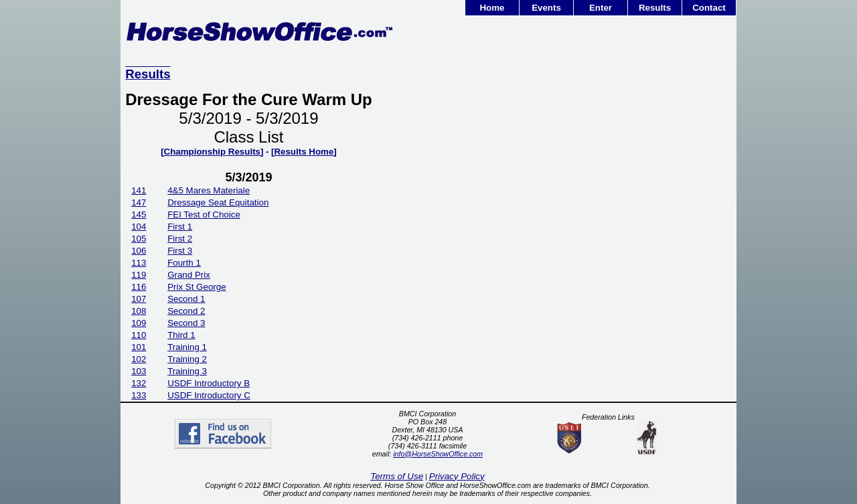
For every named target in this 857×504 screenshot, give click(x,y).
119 (139, 275)
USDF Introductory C (209, 395)
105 (139, 239)
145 (139, 215)
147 (139, 202)
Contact (709, 8)
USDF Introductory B (209, 383)
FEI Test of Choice (204, 215)
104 (139, 227)
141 (139, 190)
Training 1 (187, 347)
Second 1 (186, 299)
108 (139, 311)
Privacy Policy (457, 476)
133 (139, 395)
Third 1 (181, 335)
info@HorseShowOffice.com (438, 454)
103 (139, 371)
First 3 (180, 251)
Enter (601, 8)
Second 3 (186, 323)
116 (139, 287)
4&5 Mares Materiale (209, 190)
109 (139, 323)
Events (546, 8)
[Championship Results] (212, 152)
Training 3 (187, 371)
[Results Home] (304, 152)
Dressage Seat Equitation (218, 202)
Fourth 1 (184, 263)
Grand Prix (189, 275)
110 (139, 335)
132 (139, 383)
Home (492, 8)
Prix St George (197, 287)
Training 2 (187, 359)
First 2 (180, 239)
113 (139, 263)
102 (139, 359)
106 (139, 251)
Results (655, 8)
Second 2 (186, 311)
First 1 (180, 227)
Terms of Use (397, 476)
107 (139, 299)
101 (139, 347)
